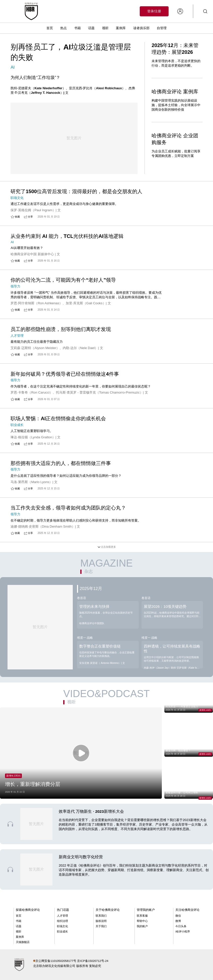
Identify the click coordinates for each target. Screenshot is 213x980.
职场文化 (62, 926)
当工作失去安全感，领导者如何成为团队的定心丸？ (68, 508)
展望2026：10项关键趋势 (165, 606)
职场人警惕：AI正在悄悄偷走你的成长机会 (58, 418)
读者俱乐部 (141, 28)
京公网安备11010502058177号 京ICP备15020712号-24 (72, 961)
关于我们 (101, 926)
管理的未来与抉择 (94, 606)
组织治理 (62, 921)
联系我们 (101, 916)
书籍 (78, 28)
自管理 (162, 28)
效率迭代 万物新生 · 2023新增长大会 (91, 811)
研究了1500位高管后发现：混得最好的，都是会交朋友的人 (76, 191)
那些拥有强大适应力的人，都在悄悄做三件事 (61, 463)
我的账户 (142, 926)
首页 (50, 28)
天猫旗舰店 (23, 942)
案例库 (121, 28)
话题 (91, 28)
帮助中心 (142, 921)
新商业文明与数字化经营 (81, 857)
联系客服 (142, 916)
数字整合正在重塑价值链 (100, 646)
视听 (105, 28)
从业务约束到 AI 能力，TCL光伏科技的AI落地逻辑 (67, 236)
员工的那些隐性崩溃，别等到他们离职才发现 (61, 329)
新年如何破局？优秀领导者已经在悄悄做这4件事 (65, 374)
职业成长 (62, 931)
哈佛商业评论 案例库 (175, 92)
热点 (63, 28)
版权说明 (101, 921)
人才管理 (62, 916)
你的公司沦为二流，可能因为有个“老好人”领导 (63, 280)
